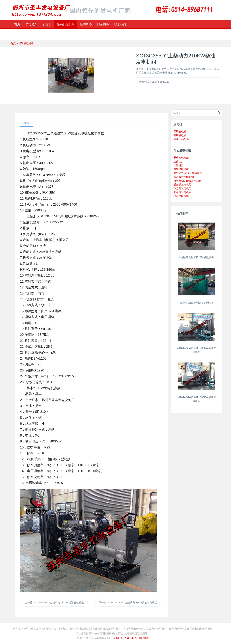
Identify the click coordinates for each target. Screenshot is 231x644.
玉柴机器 (179, 165)
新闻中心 (86, 24)
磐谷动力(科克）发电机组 (188, 173)
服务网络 (103, 24)
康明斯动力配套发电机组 (188, 181)
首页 (17, 24)
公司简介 (31, 24)
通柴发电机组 (181, 158)
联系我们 (120, 24)
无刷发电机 (180, 132)
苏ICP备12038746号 (125, 638)
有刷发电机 (180, 135)
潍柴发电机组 (181, 169)
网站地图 (144, 638)
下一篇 (128, 602)
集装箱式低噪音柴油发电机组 (196, 303)
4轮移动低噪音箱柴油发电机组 (196, 257)
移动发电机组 (181, 196)
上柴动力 (179, 162)
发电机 (47, 24)
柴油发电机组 (66, 24)
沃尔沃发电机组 (182, 185)
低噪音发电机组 (182, 192)
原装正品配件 (181, 139)
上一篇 (54, 602)
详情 (26, 123)
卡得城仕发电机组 (184, 177)
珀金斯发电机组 (182, 188)
